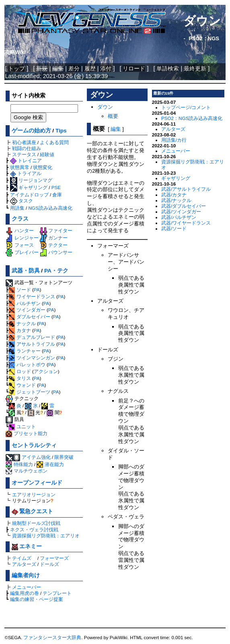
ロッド (20, 371)
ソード (20, 290)
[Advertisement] (117, 598)
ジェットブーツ (29, 392)
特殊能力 (19, 464)
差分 (74, 68)
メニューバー (27, 587)
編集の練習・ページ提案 (37, 599)
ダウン (202, 21)
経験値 (47, 154)
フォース (20, 245)
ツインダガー (27, 310)
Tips (61, 131)
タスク (22, 201)
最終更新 (195, 68)
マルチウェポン (26, 471)
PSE (56, 187)
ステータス (24, 154)
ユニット (22, 426)
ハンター (20, 230)
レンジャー (22, 238)
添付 (106, 68)
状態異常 (20, 167)
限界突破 (64, 457)
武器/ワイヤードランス (186, 223)
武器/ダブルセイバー (184, 206)
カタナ (20, 330)
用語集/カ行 (174, 140)
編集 (116, 129)
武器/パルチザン (179, 217)
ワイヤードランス (32, 296)
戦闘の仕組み (27, 148)
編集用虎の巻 (25, 593)
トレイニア (26, 160)
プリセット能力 (26, 433)
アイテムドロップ (29, 195)
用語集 (17, 208)
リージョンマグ (31, 180)
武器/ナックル (176, 200)
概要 (113, 116)
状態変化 (43, 167)
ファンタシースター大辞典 (52, 638)
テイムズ (22, 558)
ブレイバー (22, 252)
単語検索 (168, 68)
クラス (20, 219)
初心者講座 (24, 142)
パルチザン (24, 303)
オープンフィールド (37, 483)
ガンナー (54, 238)
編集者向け (26, 575)
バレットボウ (27, 364)
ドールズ (49, 564)
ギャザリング (29, 187)
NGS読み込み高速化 (50, 208)
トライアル (26, 173)
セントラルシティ (34, 445)
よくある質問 (54, 142)
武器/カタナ (174, 195)
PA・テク (56, 271)
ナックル (22, 323)
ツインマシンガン (32, 358)
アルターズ (24, 564)
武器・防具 (26, 271)
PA (37, 290)
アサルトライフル (32, 344)
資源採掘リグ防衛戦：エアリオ (46, 536)
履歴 (90, 68)
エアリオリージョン (34, 494)
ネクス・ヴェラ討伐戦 (34, 529)
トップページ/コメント (186, 107)
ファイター (56, 230)
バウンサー (56, 252)
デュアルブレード (32, 337)
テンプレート (57, 593)
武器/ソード (174, 228)
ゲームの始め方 (31, 131)
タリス (20, 378)
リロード (134, 68)
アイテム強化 (36, 457)
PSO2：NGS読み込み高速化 (192, 118)
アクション (46, 371)
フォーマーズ (54, 558)
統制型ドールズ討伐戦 (36, 523)
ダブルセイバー (29, 317)
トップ (16, 68)
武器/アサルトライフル (186, 189)
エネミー (27, 546)
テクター (54, 245)
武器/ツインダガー (181, 212)
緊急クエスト (33, 511)
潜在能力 (50, 464)
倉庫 (57, 195)
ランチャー (24, 351)
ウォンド (22, 385)
